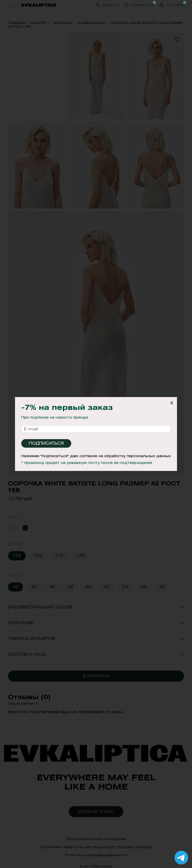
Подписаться (46, 443)
